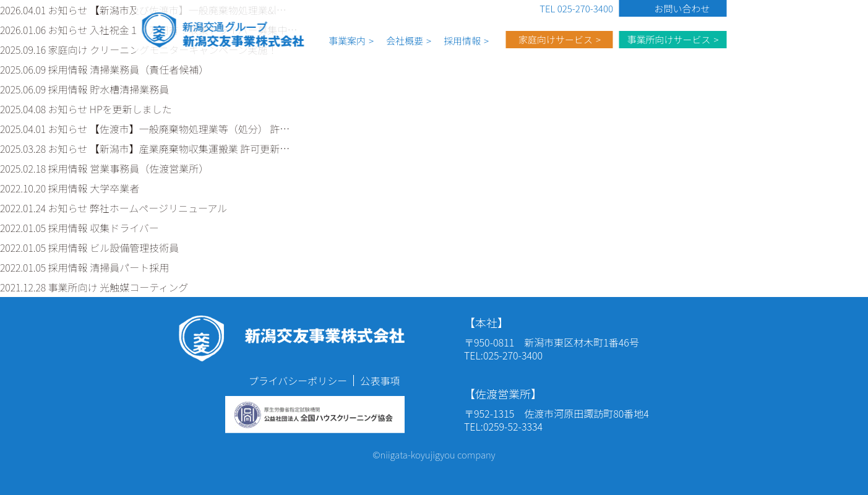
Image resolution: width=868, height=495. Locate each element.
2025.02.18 (104, 168)
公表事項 (380, 381)
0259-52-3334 (513, 426)
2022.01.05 (79, 228)
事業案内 (347, 41)
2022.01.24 (114, 208)
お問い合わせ (682, 8)
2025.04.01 (145, 129)
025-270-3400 (513, 355)
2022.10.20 (70, 188)
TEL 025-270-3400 (576, 8)
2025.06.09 (104, 69)
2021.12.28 (94, 287)
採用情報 (462, 41)
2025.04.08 (86, 109)
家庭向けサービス (556, 39)
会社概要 (405, 41)
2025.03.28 (145, 148)
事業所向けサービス (668, 39)
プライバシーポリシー (298, 381)
